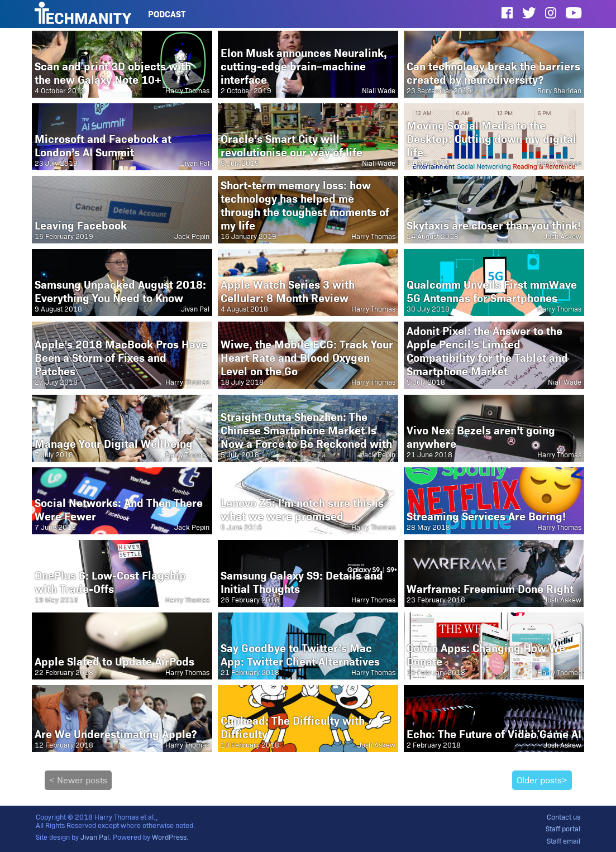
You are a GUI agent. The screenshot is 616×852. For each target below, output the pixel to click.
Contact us (564, 817)
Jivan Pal (95, 837)
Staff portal (563, 829)
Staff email (564, 841)
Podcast (167, 14)
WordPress (169, 837)
